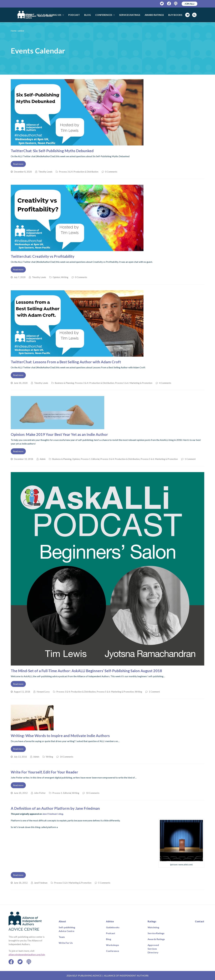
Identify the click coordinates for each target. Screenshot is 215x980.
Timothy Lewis (45, 172)
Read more (18, 164)
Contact (200, 921)
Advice (110, 921)
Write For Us (66, 943)
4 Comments (165, 383)
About (62, 921)
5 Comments (104, 883)
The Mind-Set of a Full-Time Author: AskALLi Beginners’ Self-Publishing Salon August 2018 (86, 671)
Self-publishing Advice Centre (67, 929)
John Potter (40, 793)
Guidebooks (113, 927)
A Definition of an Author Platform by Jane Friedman (55, 808)
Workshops (113, 945)
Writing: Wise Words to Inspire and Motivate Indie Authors (60, 736)
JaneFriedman (41, 883)
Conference (113, 951)
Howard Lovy (43, 692)
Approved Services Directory (153, 949)
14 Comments (67, 757)
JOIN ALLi (189, 4)
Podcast (111, 933)
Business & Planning (64, 383)
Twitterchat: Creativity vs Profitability (43, 256)
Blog (109, 939)
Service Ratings (156, 933)
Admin (43, 459)
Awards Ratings (156, 939)
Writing (65, 277)
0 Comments (111, 172)
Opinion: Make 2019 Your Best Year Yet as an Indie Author (59, 434)
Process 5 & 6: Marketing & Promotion (134, 383)
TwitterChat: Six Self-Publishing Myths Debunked (52, 151)
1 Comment (190, 459)
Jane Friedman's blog (53, 814)
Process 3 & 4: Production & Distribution (79, 172)
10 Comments (93, 793)
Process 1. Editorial (90, 459)
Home (14, 31)
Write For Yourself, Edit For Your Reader (44, 772)
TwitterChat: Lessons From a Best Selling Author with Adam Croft (66, 362)
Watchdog (153, 927)
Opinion (56, 277)
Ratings (152, 921)
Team (62, 937)
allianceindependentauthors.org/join (27, 954)
